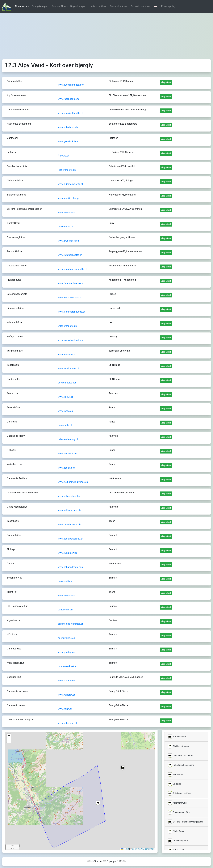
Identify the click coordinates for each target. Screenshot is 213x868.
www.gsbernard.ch (68, 723)
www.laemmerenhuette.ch (72, 312)
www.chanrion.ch (67, 681)
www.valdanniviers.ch (69, 510)
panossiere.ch (65, 610)
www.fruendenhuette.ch (70, 283)
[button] (156, 6)
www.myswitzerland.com (71, 340)
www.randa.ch (65, 411)
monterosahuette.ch (68, 666)
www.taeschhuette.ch (69, 525)
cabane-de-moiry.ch (68, 439)
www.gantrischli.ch (68, 141)
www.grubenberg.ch (68, 241)
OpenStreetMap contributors (143, 849)
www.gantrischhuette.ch (71, 113)
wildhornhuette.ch (67, 326)
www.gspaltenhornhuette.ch (73, 269)
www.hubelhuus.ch (68, 127)
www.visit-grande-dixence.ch (73, 482)
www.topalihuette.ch (69, 368)
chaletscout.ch (66, 227)
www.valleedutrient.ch (69, 496)
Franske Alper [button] (59, 6)
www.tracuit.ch (66, 397)
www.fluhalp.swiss (68, 553)
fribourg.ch (64, 156)
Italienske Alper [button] (98, 6)
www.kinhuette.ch (67, 454)
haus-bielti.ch (65, 581)
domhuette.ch (65, 425)
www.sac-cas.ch (66, 212)
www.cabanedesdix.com (71, 567)
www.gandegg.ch (67, 652)
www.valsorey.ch (67, 695)
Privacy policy (168, 6)
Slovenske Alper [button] (119, 6)
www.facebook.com (68, 99)
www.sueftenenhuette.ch (71, 85)
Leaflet (125, 849)
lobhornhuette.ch (67, 170)
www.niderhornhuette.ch (71, 184)
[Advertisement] (106, 35)
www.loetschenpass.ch (70, 298)
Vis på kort (166, 82)
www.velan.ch (65, 709)
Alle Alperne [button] (21, 6)
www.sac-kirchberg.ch (69, 198)
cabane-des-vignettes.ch (71, 624)
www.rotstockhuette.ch (70, 255)
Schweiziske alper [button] (140, 6)
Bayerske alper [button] (78, 6)
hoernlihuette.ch (66, 638)
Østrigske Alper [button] (40, 6)
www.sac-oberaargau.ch (70, 539)
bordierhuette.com (68, 383)
